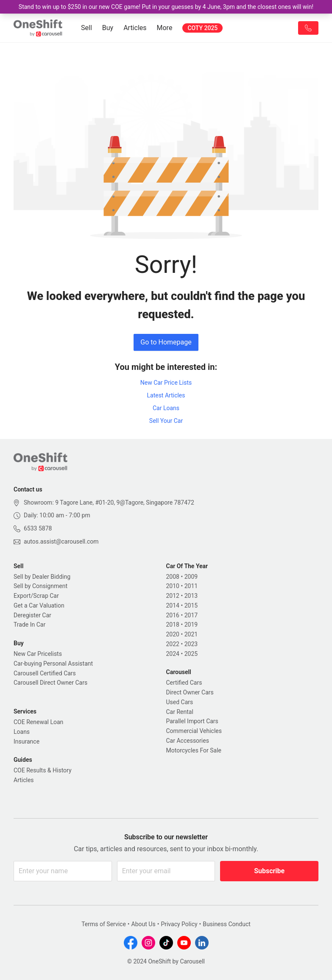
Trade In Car (29, 625)
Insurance (27, 741)
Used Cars (180, 702)
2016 (173, 615)
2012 (173, 596)
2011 (191, 586)
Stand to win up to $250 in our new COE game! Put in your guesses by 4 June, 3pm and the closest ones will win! (166, 7)
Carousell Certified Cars (45, 673)
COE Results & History (43, 770)
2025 (191, 654)
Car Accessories (188, 741)
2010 (173, 586)
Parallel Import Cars (192, 721)
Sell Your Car (166, 421)
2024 (173, 654)
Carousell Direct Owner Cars (50, 683)
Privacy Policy (179, 924)
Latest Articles (166, 395)
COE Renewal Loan (38, 722)
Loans (22, 732)
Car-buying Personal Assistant (53, 664)
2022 (173, 644)
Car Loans (166, 408)
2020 (173, 634)
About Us (144, 924)
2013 (191, 596)
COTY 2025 (202, 28)
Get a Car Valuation (39, 605)
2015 (191, 605)
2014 (173, 605)
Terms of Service (104, 924)
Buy (108, 28)
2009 (191, 577)
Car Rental (180, 712)
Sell (86, 28)
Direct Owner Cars (190, 692)
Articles (135, 28)
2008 (173, 577)
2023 (191, 644)
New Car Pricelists (38, 654)
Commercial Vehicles (194, 731)
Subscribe (269, 871)
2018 (173, 625)
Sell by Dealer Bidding (42, 577)
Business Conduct (227, 924)
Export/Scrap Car (36, 596)
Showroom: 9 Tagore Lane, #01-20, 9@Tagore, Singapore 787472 (109, 502)
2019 (191, 625)
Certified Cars (184, 683)
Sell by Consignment (40, 586)
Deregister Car (32, 615)
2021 (191, 634)
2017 (191, 615)
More (165, 28)
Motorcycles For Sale (194, 750)
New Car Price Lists (166, 383)
